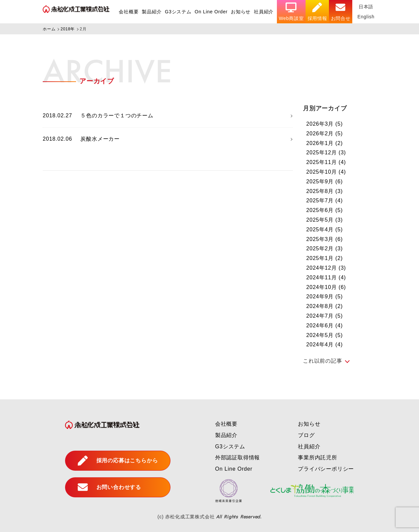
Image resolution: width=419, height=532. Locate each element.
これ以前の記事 (323, 361)
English (366, 17)
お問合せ (340, 12)
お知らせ (240, 12)
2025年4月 (324, 229)
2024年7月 (324, 316)
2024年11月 (326, 277)
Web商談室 (291, 12)
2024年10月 (326, 287)
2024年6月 (324, 325)
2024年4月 (324, 344)
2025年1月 (324, 258)
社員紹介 (263, 12)
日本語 (366, 7)
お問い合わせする (109, 487)
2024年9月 (324, 296)
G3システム (177, 12)
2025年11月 (326, 162)
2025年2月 (324, 248)
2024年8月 (324, 306)
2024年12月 (326, 268)
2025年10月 (326, 172)
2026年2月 (324, 133)
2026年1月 (324, 143)
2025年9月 (324, 181)
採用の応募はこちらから (118, 461)
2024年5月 (324, 335)
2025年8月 (324, 191)
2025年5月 (324, 220)
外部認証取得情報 (238, 457)
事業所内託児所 (318, 457)
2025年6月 (324, 210)
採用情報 (317, 12)
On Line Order (210, 12)
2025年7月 (324, 200)
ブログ (306, 435)
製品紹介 (151, 12)
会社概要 (128, 12)
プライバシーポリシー (326, 469)
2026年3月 (324, 124)
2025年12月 (326, 152)
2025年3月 (324, 239)
